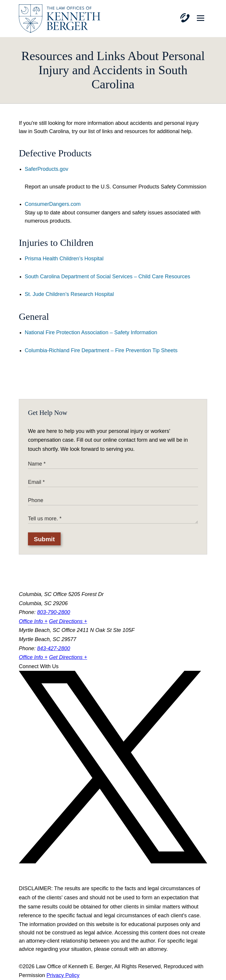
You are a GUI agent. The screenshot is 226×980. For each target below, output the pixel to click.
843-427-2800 (54, 648)
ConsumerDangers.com (53, 204)
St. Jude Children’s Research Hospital (69, 294)
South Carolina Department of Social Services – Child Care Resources (107, 277)
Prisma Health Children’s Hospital (64, 259)
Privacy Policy (63, 975)
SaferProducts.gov (46, 169)
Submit (44, 539)
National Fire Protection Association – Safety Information (91, 332)
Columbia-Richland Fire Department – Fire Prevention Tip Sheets (101, 350)
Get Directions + (68, 621)
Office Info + (33, 621)
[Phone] (185, 18)
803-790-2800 (54, 612)
